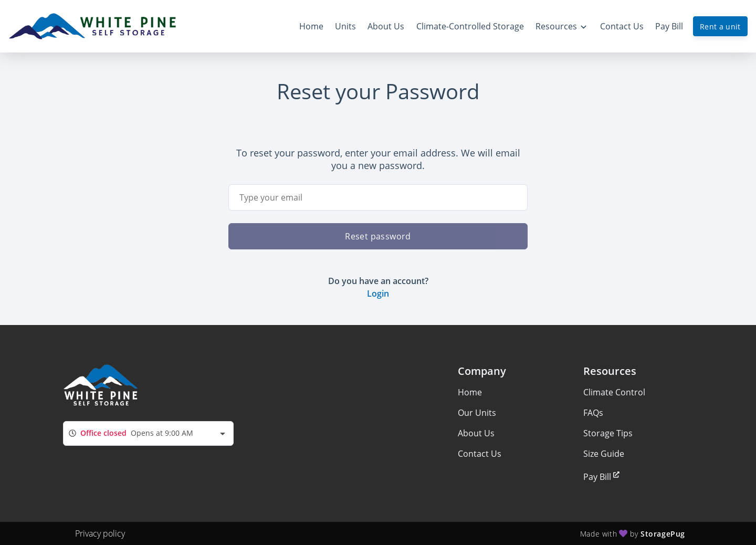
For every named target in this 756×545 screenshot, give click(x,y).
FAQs (593, 413)
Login (378, 294)
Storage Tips (608, 433)
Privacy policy (100, 533)
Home (470, 392)
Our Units (477, 413)
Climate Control (614, 392)
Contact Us (480, 454)
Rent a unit (720, 27)
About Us (476, 433)
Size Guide (604, 454)
